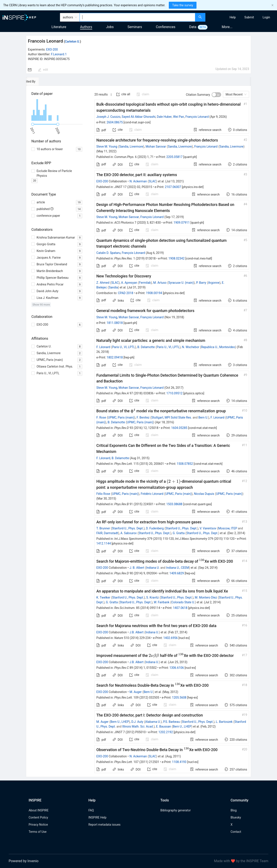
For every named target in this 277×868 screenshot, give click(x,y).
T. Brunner (103, 528)
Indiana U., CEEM (178, 568)
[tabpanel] (138, 431)
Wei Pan (179, 117)
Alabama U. (153, 722)
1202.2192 (166, 732)
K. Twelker (103, 597)
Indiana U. (153, 568)
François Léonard (197, 117)
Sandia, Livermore (131, 147)
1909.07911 (182, 223)
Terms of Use (38, 832)
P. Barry (201, 283)
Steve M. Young (107, 147)
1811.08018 (115, 323)
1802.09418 (115, 357)
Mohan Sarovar (156, 147)
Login (266, 17)
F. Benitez (143, 417)
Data (193, 27)
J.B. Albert (136, 632)
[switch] (216, 95)
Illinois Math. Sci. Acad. (138, 726)
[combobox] (137, 17)
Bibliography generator (176, 810)
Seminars (135, 27)
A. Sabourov (129, 533)
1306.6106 (177, 668)
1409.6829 (177, 573)
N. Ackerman (138, 181)
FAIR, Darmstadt (107, 533)
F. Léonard (103, 347)
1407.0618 (180, 608)
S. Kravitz (153, 597)
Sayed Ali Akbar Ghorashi (138, 117)
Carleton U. (72, 41)
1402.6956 (170, 638)
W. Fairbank (162, 602)
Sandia (114, 287)
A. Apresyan (129, 283)
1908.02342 (176, 258)
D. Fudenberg (155, 528)
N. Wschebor (191, 347)
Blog (234, 810)
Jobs (110, 27)
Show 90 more (41, 305)
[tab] (39, 81)
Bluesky (236, 817)
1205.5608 (179, 698)
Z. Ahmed (103, 283)
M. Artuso (160, 283)
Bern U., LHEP (120, 722)
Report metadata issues (104, 825)
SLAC (153, 181)
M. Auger (135, 692)
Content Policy (38, 817)
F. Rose (101, 417)
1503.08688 (174, 504)
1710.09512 (175, 393)
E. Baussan (163, 726)
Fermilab (145, 283)
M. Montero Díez (206, 597)
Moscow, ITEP (228, 528)
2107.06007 (173, 187)
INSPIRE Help (97, 817)
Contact (236, 832)
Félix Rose (103, 494)
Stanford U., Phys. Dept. (128, 528)
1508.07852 (185, 464)
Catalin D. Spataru (108, 253)
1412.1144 (104, 543)
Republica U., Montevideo (218, 347)
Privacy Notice (38, 825)
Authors (86, 27)
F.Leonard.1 (59, 54)
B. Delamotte (146, 347)
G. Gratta (179, 533)
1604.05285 (179, 428)
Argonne (214, 283)
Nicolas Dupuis (204, 494)
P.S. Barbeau (172, 722)
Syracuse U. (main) (181, 283)
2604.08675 (115, 122)
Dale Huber (164, 117)
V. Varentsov (208, 528)
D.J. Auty (137, 722)
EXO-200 (52, 49)
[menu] (242, 17)
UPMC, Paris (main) (121, 417)
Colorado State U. (183, 602)
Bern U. (203, 417)
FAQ (91, 810)
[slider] (33, 124)
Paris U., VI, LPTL (123, 347)
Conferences (166, 27)
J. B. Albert (137, 568)
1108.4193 (179, 762)
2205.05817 (175, 157)
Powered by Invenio (24, 861)
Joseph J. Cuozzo (108, 117)
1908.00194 (154, 293)
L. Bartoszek (224, 722)
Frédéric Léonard (152, 494)
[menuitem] (233, 17)
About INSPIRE (39, 810)
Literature (59, 27)
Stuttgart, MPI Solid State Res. (172, 417)
